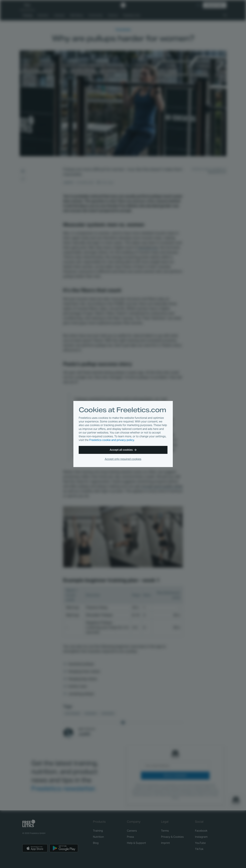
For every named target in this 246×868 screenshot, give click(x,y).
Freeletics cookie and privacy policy (112, 440)
